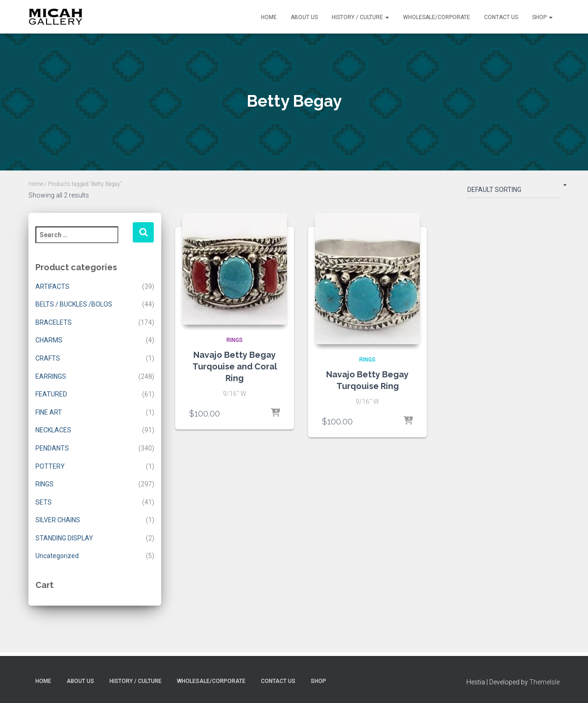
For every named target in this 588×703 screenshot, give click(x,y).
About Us (304, 17)
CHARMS (49, 340)
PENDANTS (52, 448)
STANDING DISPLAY (64, 538)
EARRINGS (51, 376)
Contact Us (501, 17)
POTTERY (50, 466)
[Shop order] (513, 191)
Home (269, 17)
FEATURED (51, 394)
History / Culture (360, 17)
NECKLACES (53, 430)
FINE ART (49, 412)
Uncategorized (57, 556)
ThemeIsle (544, 682)
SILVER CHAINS (58, 520)
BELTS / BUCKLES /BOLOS (74, 304)
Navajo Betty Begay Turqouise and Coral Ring (235, 366)
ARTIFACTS (52, 287)
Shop (542, 17)
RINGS (44, 484)
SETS (44, 502)
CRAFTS (48, 358)
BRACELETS (54, 322)
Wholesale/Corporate (437, 17)
